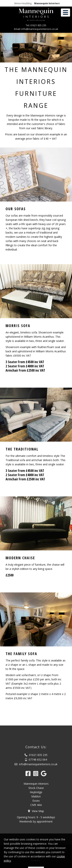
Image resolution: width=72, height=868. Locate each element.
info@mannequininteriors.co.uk (41, 29)
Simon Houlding (23, 3)
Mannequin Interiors (47, 3)
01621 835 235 (40, 25)
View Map (36, 811)
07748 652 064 (36, 760)
